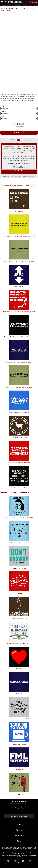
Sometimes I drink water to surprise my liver (19, 362)
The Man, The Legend (19, 287)
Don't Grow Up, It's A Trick (19, 568)
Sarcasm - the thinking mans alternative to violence (19, 337)
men (12, 176)
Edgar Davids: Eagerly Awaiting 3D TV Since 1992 (19, 518)
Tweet (13, 140)
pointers (25, 176)
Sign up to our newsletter (19, 816)
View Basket (34, 3)
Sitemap (19, 857)
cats (32, 176)
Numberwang (19, 593)
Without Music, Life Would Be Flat (19, 543)
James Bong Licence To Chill (19, 618)
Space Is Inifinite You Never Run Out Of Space (19, 387)
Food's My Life (19, 769)
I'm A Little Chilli (19, 794)
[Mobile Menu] (2, 2)
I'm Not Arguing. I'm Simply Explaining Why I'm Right (19, 261)
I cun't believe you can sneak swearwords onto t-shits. (19, 236)
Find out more (21, 853)
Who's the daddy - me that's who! (19, 412)
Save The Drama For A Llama (19, 438)
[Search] (6, 2)
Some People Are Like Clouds (19, 488)
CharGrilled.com (24, 855)
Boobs (4, 176)
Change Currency (20, 127)
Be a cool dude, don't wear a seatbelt (19, 463)
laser (20, 176)
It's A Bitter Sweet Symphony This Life (19, 719)
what (16, 176)
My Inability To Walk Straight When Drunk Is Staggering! (19, 312)
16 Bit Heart (19, 669)
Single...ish (19, 694)
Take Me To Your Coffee (19, 744)
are (8, 176)
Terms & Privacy (32, 855)
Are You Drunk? (19, 211)
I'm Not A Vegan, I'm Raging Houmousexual (19, 644)
